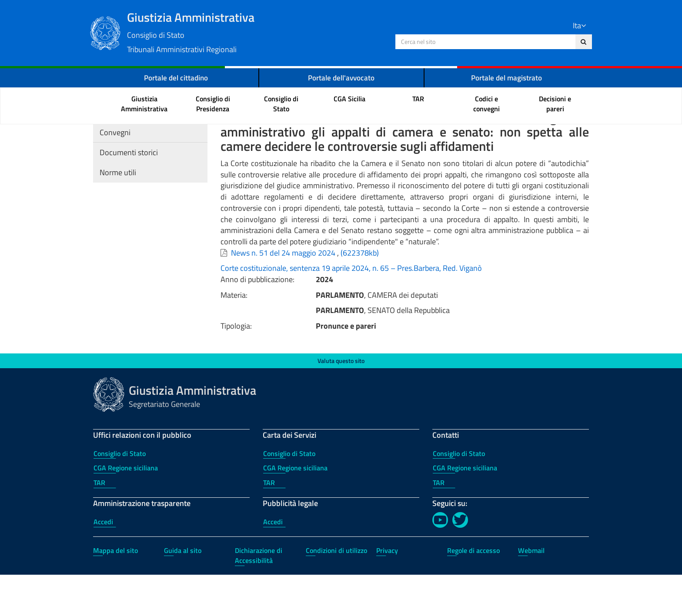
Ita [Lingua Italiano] (577, 26)
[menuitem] (144, 105)
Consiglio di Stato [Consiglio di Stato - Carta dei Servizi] (289, 495)
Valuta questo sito (341, 402)
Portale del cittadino (176, 78)
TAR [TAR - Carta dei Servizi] (269, 524)
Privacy (387, 592)
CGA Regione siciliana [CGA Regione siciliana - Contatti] (465, 509)
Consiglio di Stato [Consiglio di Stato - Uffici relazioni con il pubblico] (120, 495)
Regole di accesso (473, 592)
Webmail (531, 592)
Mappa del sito (115, 592)
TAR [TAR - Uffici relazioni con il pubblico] (99, 524)
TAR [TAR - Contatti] (439, 524)
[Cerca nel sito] (580, 42)
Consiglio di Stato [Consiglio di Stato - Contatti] (459, 495)
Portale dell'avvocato (341, 78)
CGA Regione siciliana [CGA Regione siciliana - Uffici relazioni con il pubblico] (126, 509)
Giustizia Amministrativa (263, 32)
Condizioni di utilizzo (336, 592)
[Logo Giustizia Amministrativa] (109, 32)
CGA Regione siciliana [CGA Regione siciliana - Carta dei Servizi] (295, 509)
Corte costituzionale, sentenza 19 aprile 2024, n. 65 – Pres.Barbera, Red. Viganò (351, 309)
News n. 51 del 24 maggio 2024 (283, 294)
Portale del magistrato (507, 78)
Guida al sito (183, 592)
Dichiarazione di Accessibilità (259, 597)
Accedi (103, 563)
